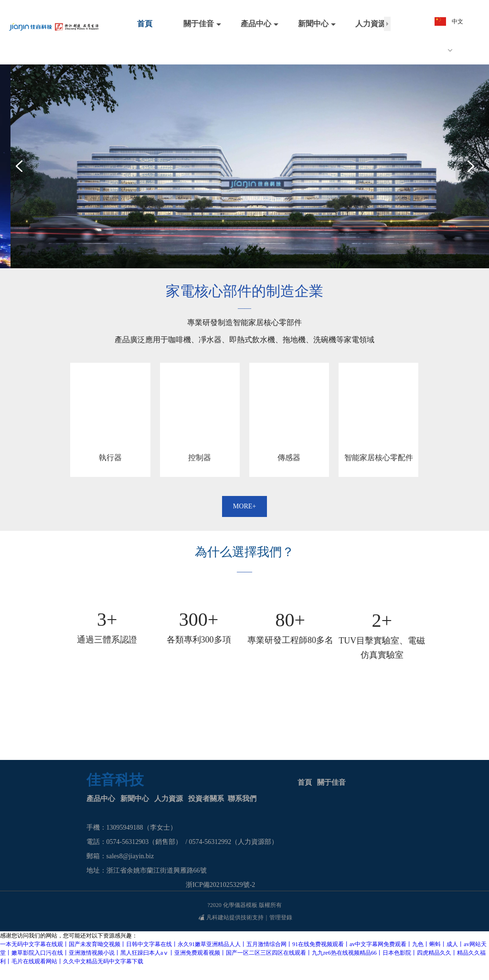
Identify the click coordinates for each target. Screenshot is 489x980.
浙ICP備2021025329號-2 (220, 885)
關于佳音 (331, 782)
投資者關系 (206, 799)
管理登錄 (281, 917)
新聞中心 (135, 799)
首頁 (305, 782)
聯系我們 (242, 799)
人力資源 (169, 799)
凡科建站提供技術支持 (231, 917)
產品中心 (101, 799)
